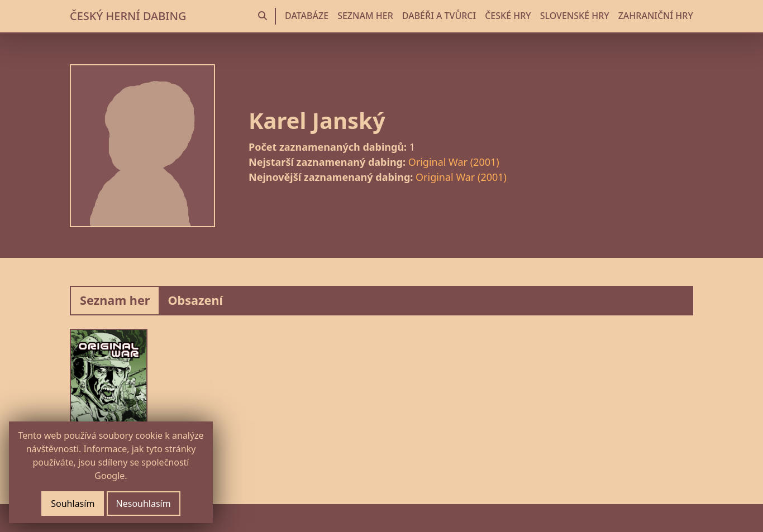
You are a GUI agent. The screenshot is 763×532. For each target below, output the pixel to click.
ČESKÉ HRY (508, 16)
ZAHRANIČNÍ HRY (656, 16)
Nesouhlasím (144, 504)
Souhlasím (73, 504)
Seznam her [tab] (115, 300)
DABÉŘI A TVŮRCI (439, 16)
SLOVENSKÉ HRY (575, 16)
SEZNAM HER (365, 16)
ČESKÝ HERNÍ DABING (128, 16)
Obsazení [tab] (195, 300)
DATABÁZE (307, 16)
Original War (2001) (454, 162)
